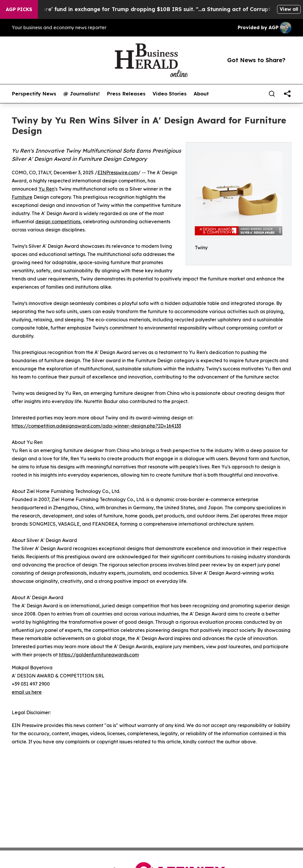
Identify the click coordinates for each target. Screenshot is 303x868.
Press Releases (126, 94)
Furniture (22, 197)
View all (289, 9)
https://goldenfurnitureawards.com (99, 655)
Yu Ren (47, 189)
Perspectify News (34, 94)
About (201, 94)
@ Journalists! (82, 94)
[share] (287, 94)
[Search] (272, 94)
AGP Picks (19, 9)
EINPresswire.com (118, 172)
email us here (27, 692)
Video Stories (170, 94)
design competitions (58, 222)
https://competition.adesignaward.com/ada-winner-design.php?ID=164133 (96, 426)
